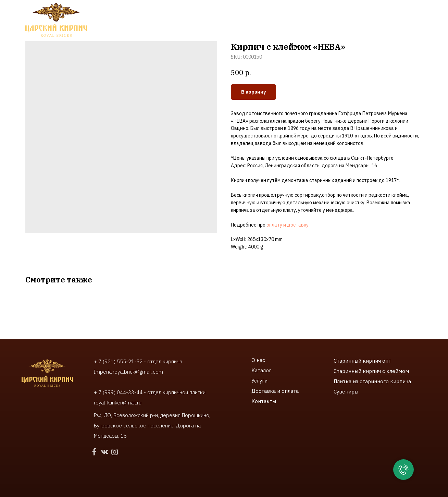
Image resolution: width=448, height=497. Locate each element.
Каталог (261, 370)
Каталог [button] (114, 21)
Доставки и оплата (240, 21)
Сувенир (344, 392)
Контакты (286, 21)
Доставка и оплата (275, 391)
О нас (258, 360)
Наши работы (189, 21)
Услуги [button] (148, 21)
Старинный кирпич (357, 361)
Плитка (343, 381)
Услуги (259, 381)
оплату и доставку (288, 225)
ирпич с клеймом (387, 371)
